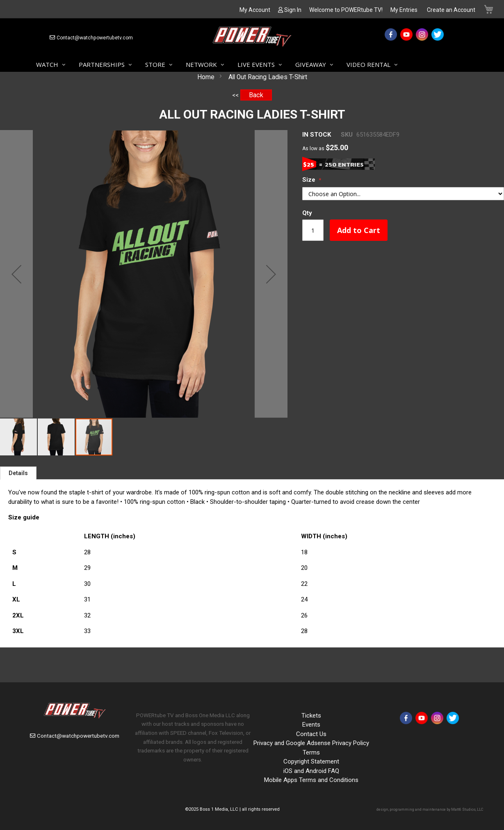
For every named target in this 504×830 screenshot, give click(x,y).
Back (256, 95)
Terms (311, 752)
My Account (255, 10)
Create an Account (451, 10)
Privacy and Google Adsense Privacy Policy (311, 743)
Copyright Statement (311, 761)
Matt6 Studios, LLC (467, 809)
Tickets (311, 716)
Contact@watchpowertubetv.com (95, 38)
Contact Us (311, 734)
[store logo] (252, 38)
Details (18, 473)
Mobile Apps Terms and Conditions (311, 780)
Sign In (293, 10)
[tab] (18, 473)
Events (311, 725)
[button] (16, 274)
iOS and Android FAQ (311, 771)
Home (206, 77)
